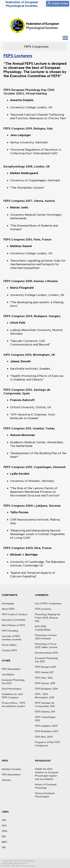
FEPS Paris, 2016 (44, 678)
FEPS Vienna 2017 (44, 672)
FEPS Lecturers (18, 56)
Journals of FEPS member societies (12, 638)
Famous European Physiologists (45, 795)
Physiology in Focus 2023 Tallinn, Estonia (46, 646)
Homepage (8, 604)
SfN (4, 847)
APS (4, 820)
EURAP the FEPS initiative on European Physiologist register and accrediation (47, 774)
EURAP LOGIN (60, 4)
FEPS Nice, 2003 (44, 737)
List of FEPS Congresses (48, 604)
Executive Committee (14, 620)
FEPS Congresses (36, 47)
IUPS (4, 826)
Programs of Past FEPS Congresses (48, 744)
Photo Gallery (9, 645)
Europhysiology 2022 (46, 653)
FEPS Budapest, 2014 (46, 689)
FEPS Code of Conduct (15, 614)
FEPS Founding (10, 631)
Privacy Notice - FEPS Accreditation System (14, 705)
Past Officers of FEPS (13, 625)
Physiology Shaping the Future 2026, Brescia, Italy (48, 618)
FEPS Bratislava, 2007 (47, 731)
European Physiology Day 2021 (13, 682)
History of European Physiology (46, 786)
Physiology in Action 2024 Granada (46, 637)
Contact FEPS (9, 650)
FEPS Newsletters (11, 669)
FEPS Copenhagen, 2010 (46, 719)
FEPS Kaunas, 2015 (45, 683)
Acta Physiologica (12, 689)
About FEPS (8, 609)
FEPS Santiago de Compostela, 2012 (45, 705)
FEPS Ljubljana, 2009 (46, 726)
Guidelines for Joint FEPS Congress (12, 696)
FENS (5, 831)
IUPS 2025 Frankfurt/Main (43, 628)
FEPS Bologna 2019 (45, 667)
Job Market (8, 675)
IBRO (5, 842)
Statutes (6, 780)
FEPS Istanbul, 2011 (45, 712)
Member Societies (12, 769)
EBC (4, 837)
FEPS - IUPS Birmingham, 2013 (45, 696)
